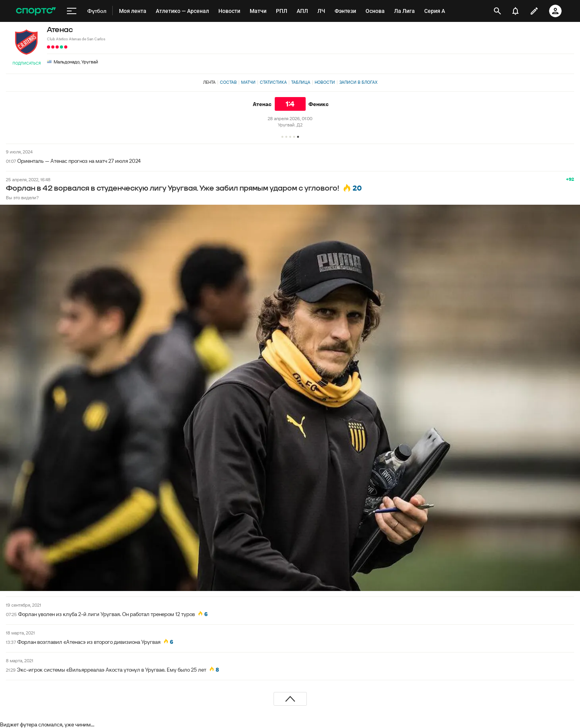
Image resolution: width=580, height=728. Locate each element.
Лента (209, 82)
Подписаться (27, 63)
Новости (325, 82)
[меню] (72, 11)
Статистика (273, 82)
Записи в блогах (358, 82)
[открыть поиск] (497, 11)
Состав (228, 82)
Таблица (301, 82)
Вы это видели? (22, 197)
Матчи (248, 82)
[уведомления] (515, 11)
